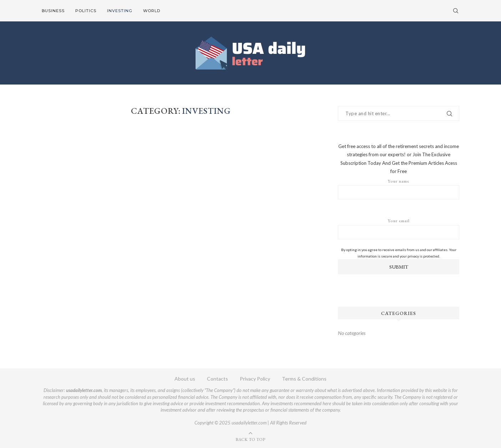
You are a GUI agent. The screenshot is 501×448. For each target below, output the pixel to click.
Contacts (217, 379)
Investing (120, 11)
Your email (399, 229)
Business (53, 11)
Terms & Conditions (304, 379)
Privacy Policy (255, 379)
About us (185, 379)
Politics (86, 11)
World (152, 11)
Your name (399, 189)
